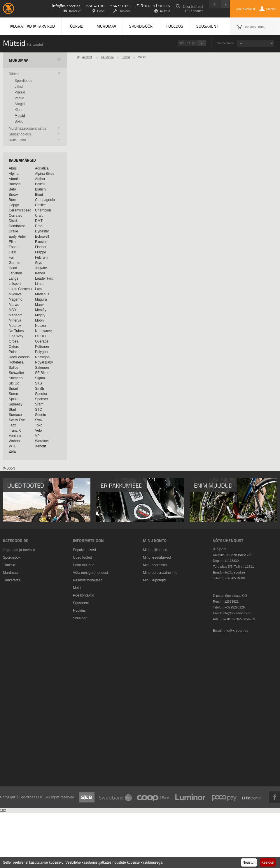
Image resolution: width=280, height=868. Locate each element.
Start (12, 410)
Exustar (41, 242)
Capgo (14, 205)
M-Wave (15, 294)
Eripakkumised (84, 550)
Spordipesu (23, 81)
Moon (39, 320)
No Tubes (16, 331)
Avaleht (87, 57)
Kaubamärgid (22, 160)
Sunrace (15, 415)
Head (13, 268)
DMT (39, 221)
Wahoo (14, 441)
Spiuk (13, 399)
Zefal (13, 451)
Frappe (41, 252)
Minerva (15, 320)
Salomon (42, 368)
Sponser (42, 399)
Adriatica (42, 168)
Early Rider (17, 237)
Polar (13, 352)
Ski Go (14, 383)
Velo (38, 431)
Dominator (17, 226)
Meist (77, 588)
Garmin (14, 263)
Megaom (16, 315)
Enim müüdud (84, 565)
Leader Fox (44, 278)
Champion (43, 210)
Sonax (14, 394)
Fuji (12, 257)
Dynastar (42, 231)
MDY (13, 310)
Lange (14, 278)
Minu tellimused (155, 550)
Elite (12, 242)
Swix (39, 420)
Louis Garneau (20, 289)
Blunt (39, 195)
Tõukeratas (12, 580)
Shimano (16, 378)
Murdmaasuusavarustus (27, 128)
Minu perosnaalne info (160, 573)
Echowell (42, 237)
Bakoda (15, 184)
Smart (13, 389)
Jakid (19, 87)
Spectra (41, 394)
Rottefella (16, 362)
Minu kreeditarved (157, 558)
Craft (39, 216)
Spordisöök (141, 26)
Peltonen (42, 347)
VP (37, 436)
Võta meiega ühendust (90, 573)
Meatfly (41, 310)
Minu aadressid (155, 565)
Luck (39, 289)
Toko (39, 425)
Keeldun (268, 862)
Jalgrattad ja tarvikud (32, 26)
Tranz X (15, 431)
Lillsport (15, 284)
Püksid (20, 92)
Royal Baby (44, 362)
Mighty (40, 315)
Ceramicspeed (20, 210)
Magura (41, 299)
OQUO (40, 336)
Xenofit (40, 446)
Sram (39, 404)
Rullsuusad (17, 140)
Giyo (39, 263)
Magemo (16, 299)
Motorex (15, 326)
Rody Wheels (19, 357)
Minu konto (155, 540)
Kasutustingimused (88, 580)
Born (12, 200)
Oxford (14, 347)
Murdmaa (106, 26)
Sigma (40, 378)
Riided (14, 74)
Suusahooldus (20, 134)
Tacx (12, 425)
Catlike (40, 205)
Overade (42, 341)
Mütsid (20, 116)
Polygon (41, 352)
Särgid (20, 104)
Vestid (19, 98)
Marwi (40, 305)
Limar (39, 284)
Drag (39, 226)
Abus (13, 168)
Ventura (15, 436)
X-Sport (9, 468)
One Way (16, 336)
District (14, 221)
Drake (13, 231)
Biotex (14, 195)
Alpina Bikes (45, 174)
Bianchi (41, 189)
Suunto (41, 415)
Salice (14, 368)
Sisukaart (80, 618)
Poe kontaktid (84, 595)
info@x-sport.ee (66, 6)
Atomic (14, 179)
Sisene (271, 9)
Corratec (15, 216)
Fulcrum (41, 257)
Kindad (20, 110)
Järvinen (15, 273)
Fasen (14, 247)
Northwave (43, 331)
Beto (12, 189)
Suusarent (207, 26)
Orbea (14, 341)
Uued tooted (82, 558)
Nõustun (249, 862)
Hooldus (174, 26)
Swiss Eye (17, 420)
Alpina (14, 174)
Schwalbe (16, 373)
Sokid (19, 121)
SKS (38, 383)
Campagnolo (45, 200)
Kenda (40, 273)
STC (38, 410)
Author (40, 179)
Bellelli (40, 184)
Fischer (41, 247)
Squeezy (16, 404)
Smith (40, 389)
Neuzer (41, 326)
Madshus (42, 294)
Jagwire (41, 268)
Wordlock (42, 441)
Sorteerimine (226, 43)
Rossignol (43, 357)
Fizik (12, 252)
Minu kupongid (154, 580)
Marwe (14, 305)
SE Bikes (42, 373)
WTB (13, 446)
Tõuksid (76, 26)
